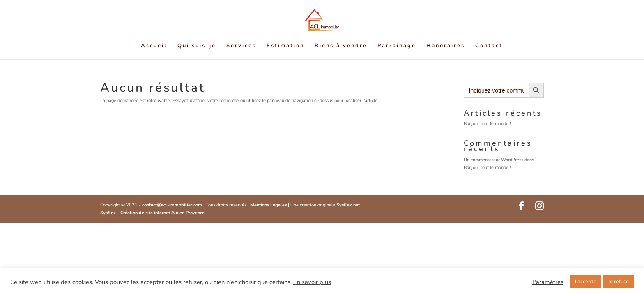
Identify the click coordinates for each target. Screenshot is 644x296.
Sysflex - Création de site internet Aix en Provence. (153, 213)
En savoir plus (312, 282)
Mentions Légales (269, 205)
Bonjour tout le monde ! (487, 124)
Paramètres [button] (548, 282)
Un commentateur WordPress (493, 160)
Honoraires (446, 46)
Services (241, 46)
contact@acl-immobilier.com (172, 205)
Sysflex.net (348, 205)
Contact (489, 46)
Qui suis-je (197, 46)
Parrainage (397, 46)
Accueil (154, 46)
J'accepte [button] (585, 282)
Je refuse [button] (619, 282)
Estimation (285, 46)
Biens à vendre (341, 46)
